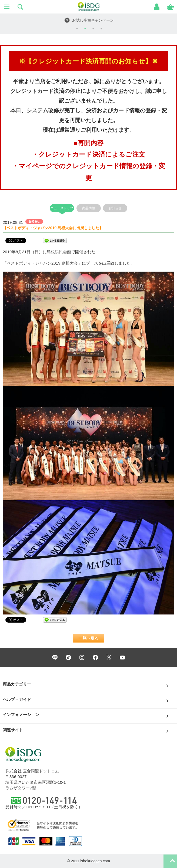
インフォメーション (21, 715)
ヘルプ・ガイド (17, 699)
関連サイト (13, 730)
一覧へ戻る (88, 638)
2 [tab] (85, 29)
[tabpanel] (88, 20)
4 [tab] (101, 29)
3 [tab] (93, 29)
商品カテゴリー (17, 684)
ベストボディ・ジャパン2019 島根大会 (42, 263)
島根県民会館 (59, 252)
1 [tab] (77, 29)
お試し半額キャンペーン (93, 20)
